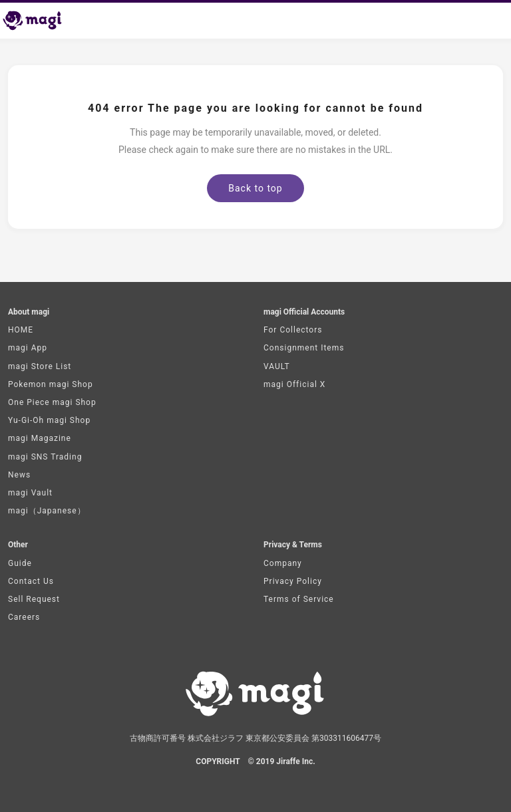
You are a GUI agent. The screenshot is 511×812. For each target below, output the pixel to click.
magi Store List (40, 366)
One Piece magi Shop (52, 402)
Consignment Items (304, 348)
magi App (28, 348)
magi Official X (294, 384)
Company (283, 563)
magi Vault (30, 493)
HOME (21, 330)
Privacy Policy (293, 581)
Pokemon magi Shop (51, 384)
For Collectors (293, 330)
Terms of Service (299, 599)
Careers (24, 617)
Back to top (255, 188)
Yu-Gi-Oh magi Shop (49, 420)
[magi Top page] (38, 21)
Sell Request (34, 599)
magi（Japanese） (47, 511)
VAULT (277, 366)
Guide (20, 563)
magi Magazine (40, 438)
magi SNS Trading (45, 457)
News (19, 475)
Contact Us (31, 581)
